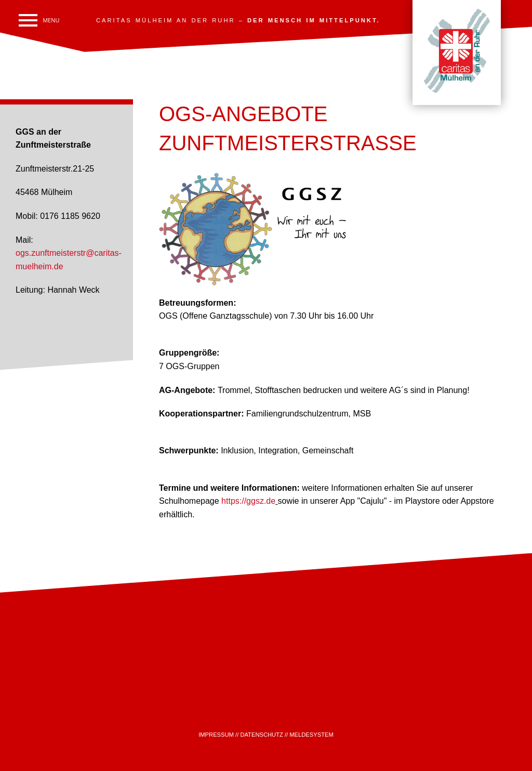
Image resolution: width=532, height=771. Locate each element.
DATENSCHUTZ (261, 735)
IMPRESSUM (216, 735)
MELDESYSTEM (311, 735)
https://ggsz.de (248, 501)
